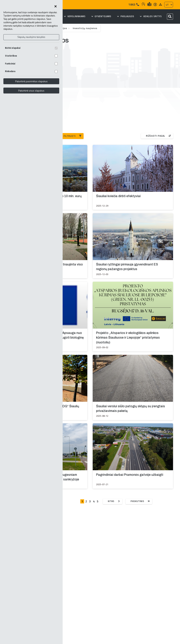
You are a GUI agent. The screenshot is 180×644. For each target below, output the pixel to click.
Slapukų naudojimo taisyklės (31, 37)
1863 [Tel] (134, 4)
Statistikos (31, 56)
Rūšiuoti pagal (159, 136)
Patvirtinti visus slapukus (31, 91)
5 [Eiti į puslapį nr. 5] (98, 501)
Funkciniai (31, 64)
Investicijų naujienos (85, 28)
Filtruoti (73, 136)
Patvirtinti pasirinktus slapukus (31, 81)
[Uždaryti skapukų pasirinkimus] (55, 7)
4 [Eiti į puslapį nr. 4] (94, 501)
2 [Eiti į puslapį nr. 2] (86, 501)
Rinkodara (31, 71)
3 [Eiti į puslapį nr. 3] (90, 501)
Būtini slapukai (31, 48)
